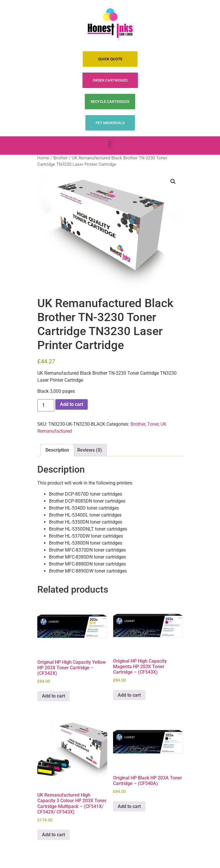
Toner (153, 424)
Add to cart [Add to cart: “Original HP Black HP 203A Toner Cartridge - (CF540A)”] (129, 806)
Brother (60, 158)
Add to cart (72, 404)
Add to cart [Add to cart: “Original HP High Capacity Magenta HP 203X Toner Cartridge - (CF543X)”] (129, 695)
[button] (110, 144)
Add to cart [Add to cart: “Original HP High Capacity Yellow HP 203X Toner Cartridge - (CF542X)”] (53, 696)
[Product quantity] (46, 405)
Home (43, 158)
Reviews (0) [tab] (90, 450)
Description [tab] (57, 450)
